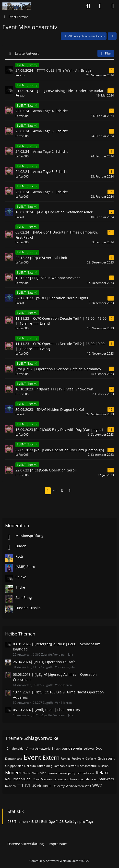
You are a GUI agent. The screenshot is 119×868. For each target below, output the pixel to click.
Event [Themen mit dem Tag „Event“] (32, 757)
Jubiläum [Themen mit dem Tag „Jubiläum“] (30, 766)
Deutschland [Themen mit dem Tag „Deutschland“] (14, 759)
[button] (112, 36)
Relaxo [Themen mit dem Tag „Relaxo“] (103, 772)
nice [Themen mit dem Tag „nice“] (43, 773)
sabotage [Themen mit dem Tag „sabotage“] (60, 779)
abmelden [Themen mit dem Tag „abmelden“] (18, 749)
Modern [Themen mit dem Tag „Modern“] (13, 772)
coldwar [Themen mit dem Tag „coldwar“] (89, 749)
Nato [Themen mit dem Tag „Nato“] (35, 773)
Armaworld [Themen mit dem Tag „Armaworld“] (43, 749)
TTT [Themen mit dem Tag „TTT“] (20, 785)
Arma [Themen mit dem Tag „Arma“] (30, 749)
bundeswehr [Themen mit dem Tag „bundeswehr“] (72, 748)
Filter (106, 53)
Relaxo (21, 577)
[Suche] (88, 6)
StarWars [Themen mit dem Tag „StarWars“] (106, 779)
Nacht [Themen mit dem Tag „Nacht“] (27, 773)
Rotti (19, 556)
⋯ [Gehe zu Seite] (55, 490)
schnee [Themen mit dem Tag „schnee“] (72, 779)
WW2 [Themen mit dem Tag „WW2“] (97, 785)
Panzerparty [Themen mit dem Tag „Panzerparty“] (67, 773)
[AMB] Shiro (25, 567)
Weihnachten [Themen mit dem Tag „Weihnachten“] (75, 786)
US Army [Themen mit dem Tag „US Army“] (59, 786)
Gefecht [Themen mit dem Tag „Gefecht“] (91, 759)
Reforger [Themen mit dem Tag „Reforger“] (89, 773)
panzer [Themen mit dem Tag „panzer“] (53, 773)
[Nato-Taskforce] (17, 6)
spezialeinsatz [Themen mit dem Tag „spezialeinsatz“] (88, 779)
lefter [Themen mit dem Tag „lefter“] (72, 766)
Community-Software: (59, 861)
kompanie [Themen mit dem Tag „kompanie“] (60, 766)
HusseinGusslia (28, 608)
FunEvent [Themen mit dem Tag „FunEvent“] (78, 759)
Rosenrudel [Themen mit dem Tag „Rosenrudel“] (22, 779)
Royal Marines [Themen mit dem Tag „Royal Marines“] (42, 779)
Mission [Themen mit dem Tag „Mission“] (103, 766)
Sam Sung (24, 598)
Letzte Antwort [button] (27, 53)
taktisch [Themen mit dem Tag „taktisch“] (10, 786)
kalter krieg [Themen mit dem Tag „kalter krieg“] (45, 766)
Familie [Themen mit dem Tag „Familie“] (66, 759)
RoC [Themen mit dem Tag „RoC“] (8, 779)
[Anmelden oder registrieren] (100, 6)
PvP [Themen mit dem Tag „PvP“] (79, 773)
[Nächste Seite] (70, 491)
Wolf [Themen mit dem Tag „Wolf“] (88, 786)
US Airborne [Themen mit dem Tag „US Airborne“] (42, 786)
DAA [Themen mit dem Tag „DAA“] (99, 749)
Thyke (20, 587)
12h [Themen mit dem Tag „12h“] (8, 749)
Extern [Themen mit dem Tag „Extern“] (51, 758)
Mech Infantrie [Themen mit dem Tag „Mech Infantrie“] (87, 766)
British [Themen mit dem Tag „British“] (56, 749)
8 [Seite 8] (62, 490)
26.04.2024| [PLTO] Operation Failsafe (44, 662)
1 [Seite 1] (48, 490)
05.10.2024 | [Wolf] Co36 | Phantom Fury (47, 710)
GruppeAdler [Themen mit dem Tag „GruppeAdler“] (14, 766)
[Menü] (113, 6)
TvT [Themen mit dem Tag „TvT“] (28, 786)
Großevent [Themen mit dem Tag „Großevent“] (106, 758)
